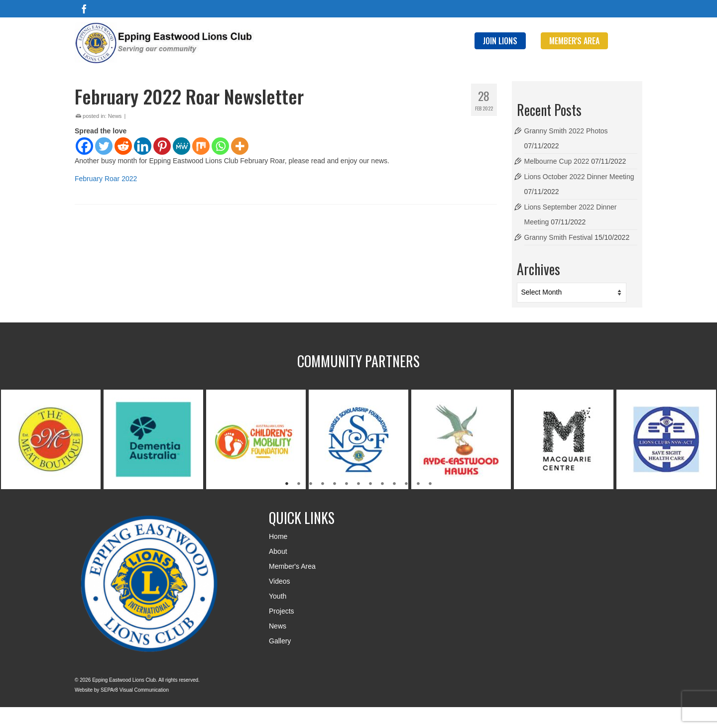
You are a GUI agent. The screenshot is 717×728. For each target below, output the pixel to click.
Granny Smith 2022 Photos (566, 131)
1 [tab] (287, 484)
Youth (278, 596)
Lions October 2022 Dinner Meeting (579, 177)
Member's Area (292, 566)
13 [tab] (430, 484)
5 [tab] (335, 484)
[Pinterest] (162, 146)
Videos (280, 581)
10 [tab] (394, 484)
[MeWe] (181, 146)
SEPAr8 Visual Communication (135, 690)
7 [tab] (358, 484)
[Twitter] (104, 146)
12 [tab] (418, 484)
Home (278, 536)
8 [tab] (370, 484)
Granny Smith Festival (559, 237)
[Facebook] (84, 9)
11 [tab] (406, 484)
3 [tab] (311, 484)
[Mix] (201, 146)
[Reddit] (123, 146)
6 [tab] (347, 484)
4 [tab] (323, 484)
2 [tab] (299, 484)
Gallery (280, 641)
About (278, 551)
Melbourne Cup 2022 (557, 161)
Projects (282, 611)
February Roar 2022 (106, 179)
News (115, 116)
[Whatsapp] (220, 146)
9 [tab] (382, 484)
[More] (240, 146)
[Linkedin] (143, 146)
